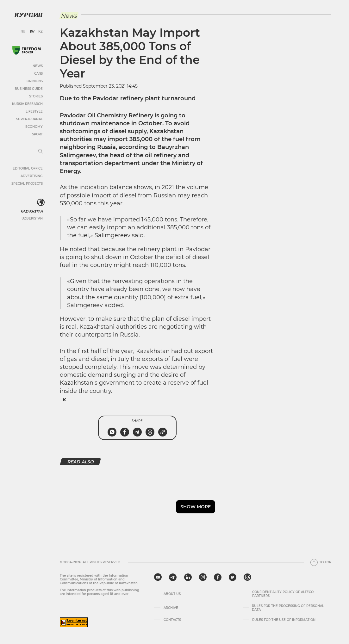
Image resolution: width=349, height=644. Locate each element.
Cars (38, 74)
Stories (36, 96)
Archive (171, 608)
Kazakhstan (32, 211)
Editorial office (28, 168)
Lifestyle (34, 111)
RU (23, 32)
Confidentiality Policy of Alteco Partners (283, 594)
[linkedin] (188, 577)
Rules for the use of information (284, 620)
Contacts (172, 620)
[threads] (247, 577)
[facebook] (218, 577)
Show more (196, 507)
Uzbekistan (32, 218)
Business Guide (29, 89)
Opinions (35, 81)
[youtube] (158, 577)
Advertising (32, 176)
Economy (34, 127)
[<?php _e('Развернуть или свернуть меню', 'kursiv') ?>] (41, 202)
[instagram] (203, 577)
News (38, 66)
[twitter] (233, 577)
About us (172, 594)
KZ (41, 32)
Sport (37, 134)
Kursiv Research (27, 104)
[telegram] (173, 577)
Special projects (27, 184)
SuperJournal (29, 119)
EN (32, 32)
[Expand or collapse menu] (41, 152)
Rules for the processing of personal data (288, 608)
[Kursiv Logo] (28, 15)
